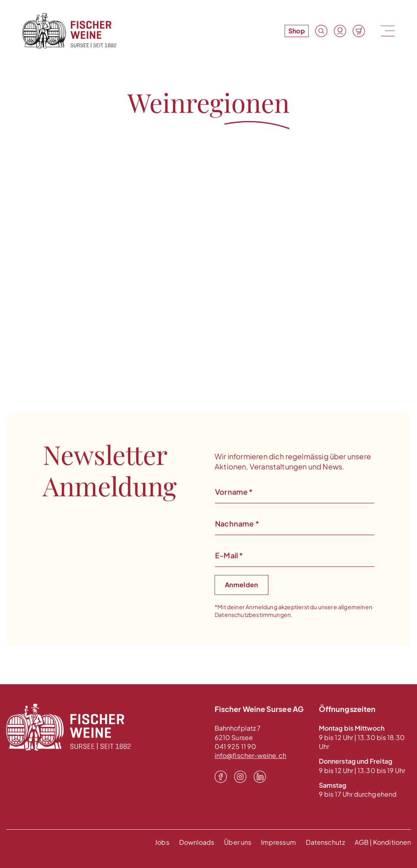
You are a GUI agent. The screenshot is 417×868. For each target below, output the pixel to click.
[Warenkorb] (359, 31)
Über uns (238, 842)
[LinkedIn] (260, 777)
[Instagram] (240, 777)
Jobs (162, 842)
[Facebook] (221, 777)
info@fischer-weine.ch (250, 755)
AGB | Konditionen (383, 842)
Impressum (279, 842)
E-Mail (229, 555)
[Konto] (340, 31)
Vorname (234, 492)
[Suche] (321, 31)
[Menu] (387, 31)
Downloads (197, 842)
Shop (297, 31)
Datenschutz (325, 842)
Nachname (237, 523)
